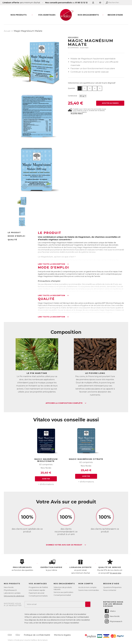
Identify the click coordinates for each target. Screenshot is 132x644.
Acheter (46, 479)
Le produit (14, 232)
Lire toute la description (53, 264)
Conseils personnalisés (38, 596)
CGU (18, 635)
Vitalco (110, 611)
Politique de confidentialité (37, 635)
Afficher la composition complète (66, 403)
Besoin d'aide (115, 15)
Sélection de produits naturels (63, 588)
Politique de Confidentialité (77, 617)
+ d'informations (46, 484)
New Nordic (73, 37)
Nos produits (19, 15)
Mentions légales (62, 635)
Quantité (71, 88)
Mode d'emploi (16, 236)
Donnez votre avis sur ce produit (66, 545)
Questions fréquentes (112, 587)
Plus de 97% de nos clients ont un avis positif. (110, 567)
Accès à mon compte (87, 587)
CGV (10, 635)
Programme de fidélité (38, 587)
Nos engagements (88, 15)
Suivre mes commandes (89, 590)
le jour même (51, 565)
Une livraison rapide (37, 590)
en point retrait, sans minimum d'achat (81, 567)
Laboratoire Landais (12, 593)
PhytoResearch (10, 590)
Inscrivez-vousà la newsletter (13, 605)
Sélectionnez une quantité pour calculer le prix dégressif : (92, 83)
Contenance (72, 96)
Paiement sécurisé (37, 593)
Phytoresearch (113, 621)
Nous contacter (110, 590)
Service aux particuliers (63, 592)
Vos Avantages (47, 15)
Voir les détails (100, 111)
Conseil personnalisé (62, 595)
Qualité (12, 240)
